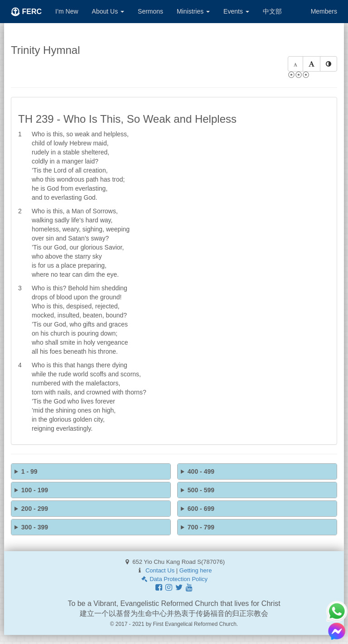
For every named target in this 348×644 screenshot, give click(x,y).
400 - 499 (201, 471)
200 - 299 (35, 509)
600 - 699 (201, 509)
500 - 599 (201, 490)
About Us (108, 11)
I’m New (67, 11)
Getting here (196, 570)
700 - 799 (201, 527)
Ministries (193, 11)
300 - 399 (35, 527)
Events (236, 11)
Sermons (150, 11)
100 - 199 (35, 490)
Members (324, 11)
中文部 (272, 11)
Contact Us (160, 570)
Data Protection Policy (174, 579)
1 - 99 (29, 471)
